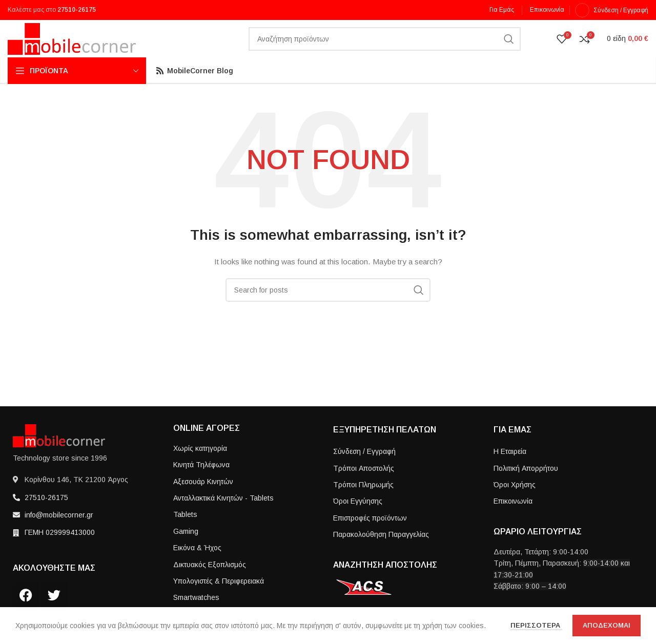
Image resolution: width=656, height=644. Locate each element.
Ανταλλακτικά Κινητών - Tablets (223, 516)
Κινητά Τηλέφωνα (201, 483)
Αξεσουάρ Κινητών (203, 499)
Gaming (186, 549)
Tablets (185, 532)
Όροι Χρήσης (515, 503)
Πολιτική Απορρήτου (526, 486)
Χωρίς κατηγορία (200, 466)
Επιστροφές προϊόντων (370, 535)
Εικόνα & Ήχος (197, 566)
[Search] (385, 49)
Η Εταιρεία (510, 469)
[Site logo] (72, 48)
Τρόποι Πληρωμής (363, 503)
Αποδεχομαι (607, 625)
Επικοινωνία (513, 519)
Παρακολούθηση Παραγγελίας (381, 552)
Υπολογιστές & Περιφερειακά (219, 599)
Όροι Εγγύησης (358, 519)
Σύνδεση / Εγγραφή (364, 469)
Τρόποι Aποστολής (364, 486)
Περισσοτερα (536, 625)
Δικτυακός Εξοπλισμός (210, 582)
